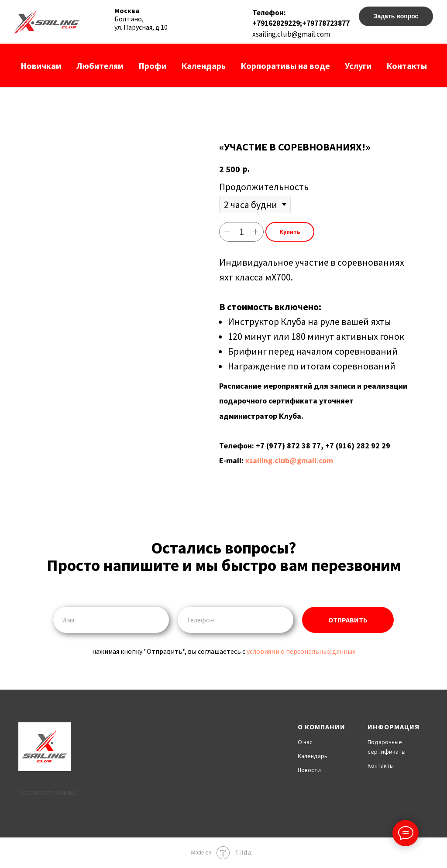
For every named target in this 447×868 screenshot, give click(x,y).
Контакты (407, 66)
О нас (305, 742)
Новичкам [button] (41, 66)
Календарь (203, 66)
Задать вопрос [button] (396, 16)
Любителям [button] (100, 66)
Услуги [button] (358, 66)
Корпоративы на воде (285, 66)
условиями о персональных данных (301, 651)
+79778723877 (326, 23)
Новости (309, 770)
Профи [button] (152, 66)
